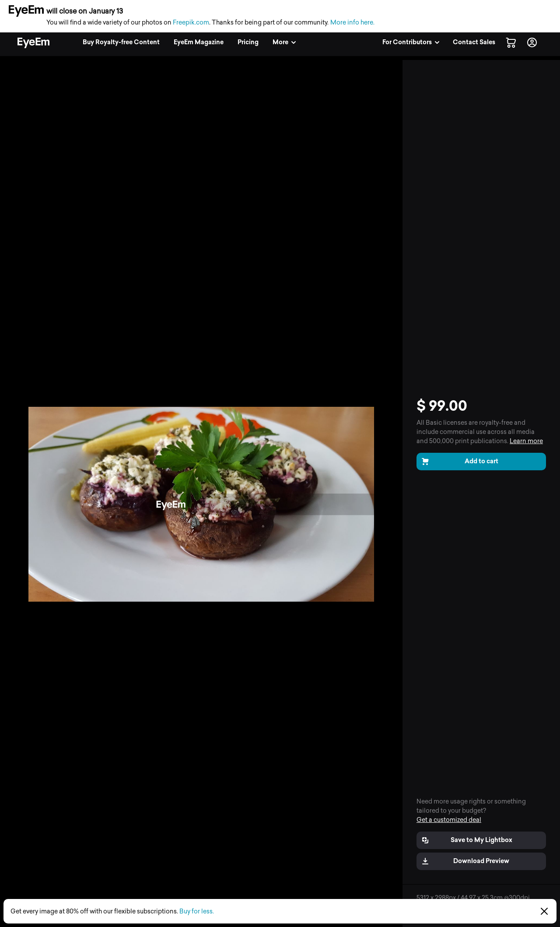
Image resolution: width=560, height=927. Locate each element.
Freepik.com (191, 23)
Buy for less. (197, 911)
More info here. (352, 23)
